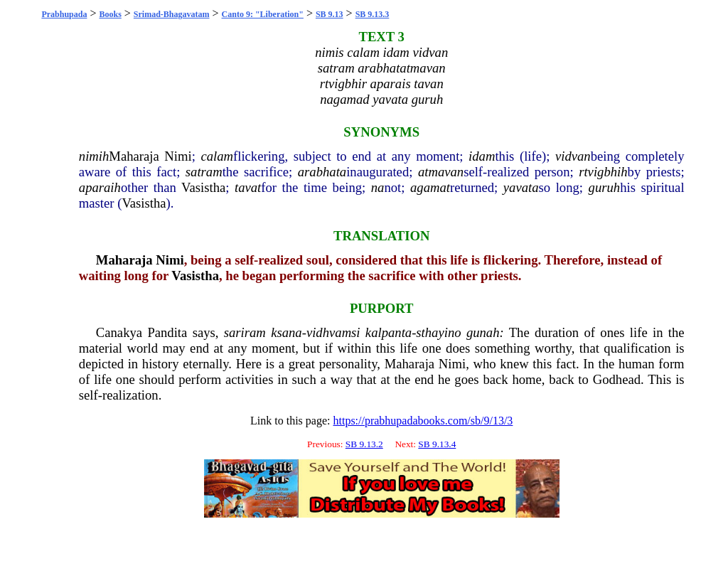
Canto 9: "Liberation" (263, 14)
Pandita (167, 332)
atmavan (441, 172)
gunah (483, 332)
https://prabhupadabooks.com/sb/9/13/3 (423, 421)
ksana (287, 332)
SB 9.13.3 (373, 14)
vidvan (573, 156)
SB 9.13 (330, 14)
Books (110, 14)
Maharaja (134, 156)
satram (204, 172)
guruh (605, 187)
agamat (430, 187)
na (378, 187)
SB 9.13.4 (437, 444)
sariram (245, 332)
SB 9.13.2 (364, 444)
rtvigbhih (603, 172)
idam (482, 156)
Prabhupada (64, 14)
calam (217, 156)
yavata (521, 187)
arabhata (322, 172)
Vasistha (203, 187)
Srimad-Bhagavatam (172, 14)
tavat (248, 187)
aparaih (100, 187)
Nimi (178, 156)
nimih (94, 156)
